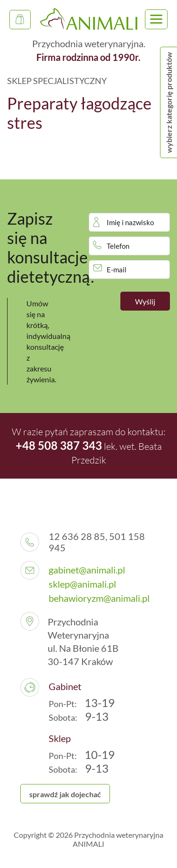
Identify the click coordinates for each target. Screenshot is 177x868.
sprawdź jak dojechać (65, 794)
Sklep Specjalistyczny (23, 22)
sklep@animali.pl (82, 584)
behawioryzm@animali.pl (99, 598)
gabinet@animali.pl (87, 570)
